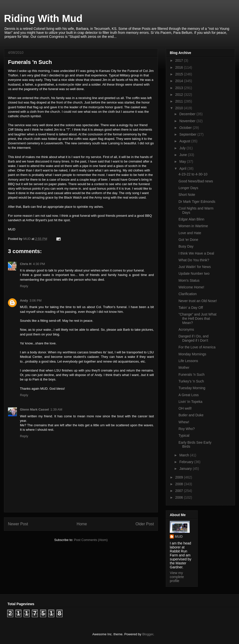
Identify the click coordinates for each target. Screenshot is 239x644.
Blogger (148, 634)
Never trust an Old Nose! (198, 301)
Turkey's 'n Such (191, 381)
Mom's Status (189, 280)
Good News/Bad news (196, 181)
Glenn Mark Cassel (34, 409)
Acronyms (186, 329)
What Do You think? (194, 260)
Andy (24, 300)
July (183, 148)
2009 (180, 477)
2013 (180, 88)
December (188, 114)
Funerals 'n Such (192, 375)
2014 (180, 81)
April (183, 168)
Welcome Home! (191, 287)
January (186, 469)
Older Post (145, 524)
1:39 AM (56, 409)
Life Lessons (188, 361)
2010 (180, 108)
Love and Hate (190, 233)
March (185, 455)
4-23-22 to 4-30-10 (193, 174)
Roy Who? (187, 429)
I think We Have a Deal (196, 253)
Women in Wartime (193, 226)
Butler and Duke (191, 415)
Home (82, 524)
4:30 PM (39, 264)
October (186, 128)
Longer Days (188, 188)
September (188, 134)
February (187, 462)
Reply (24, 286)
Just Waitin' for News (195, 267)
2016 (180, 67)
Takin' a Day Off (191, 308)
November (188, 121)
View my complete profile (177, 577)
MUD (179, 537)
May (183, 161)
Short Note (187, 195)
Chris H (26, 264)
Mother (184, 368)
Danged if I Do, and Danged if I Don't (194, 338)
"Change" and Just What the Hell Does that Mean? (197, 319)
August (185, 141)
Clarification (188, 294)
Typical (184, 435)
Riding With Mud (43, 18)
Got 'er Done (188, 240)
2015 (180, 74)
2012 (180, 95)
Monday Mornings (192, 354)
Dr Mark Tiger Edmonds (197, 202)
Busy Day (186, 246)
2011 (180, 101)
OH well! (185, 408)
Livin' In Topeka (190, 402)
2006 (180, 497)
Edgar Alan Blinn (191, 219)
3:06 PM (36, 300)
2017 (180, 60)
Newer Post (18, 524)
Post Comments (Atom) (91, 540)
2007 (180, 491)
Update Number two (194, 273)
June (183, 155)
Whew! (184, 422)
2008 (180, 484)
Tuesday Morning (192, 388)
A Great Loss (189, 395)
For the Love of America (197, 347)
